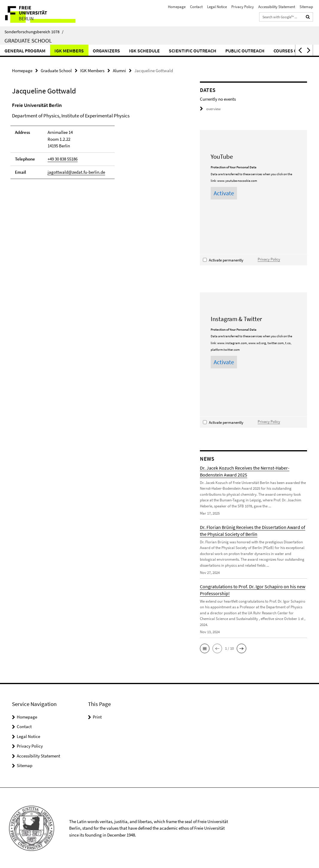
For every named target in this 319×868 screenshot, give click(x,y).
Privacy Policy (243, 7)
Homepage (177, 7)
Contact (196, 7)
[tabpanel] (96, 143)
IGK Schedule (144, 51)
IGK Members (69, 51)
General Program (25, 51)
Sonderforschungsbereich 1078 (34, 32)
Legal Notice (217, 7)
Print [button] (97, 716)
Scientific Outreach (193, 51)
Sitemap (306, 7)
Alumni (119, 71)
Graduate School (28, 40)
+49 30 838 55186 (63, 159)
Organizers (106, 51)
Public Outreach (245, 51)
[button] (300, 50)
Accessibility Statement (277, 7)
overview (210, 109)
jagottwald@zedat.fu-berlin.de (76, 172)
